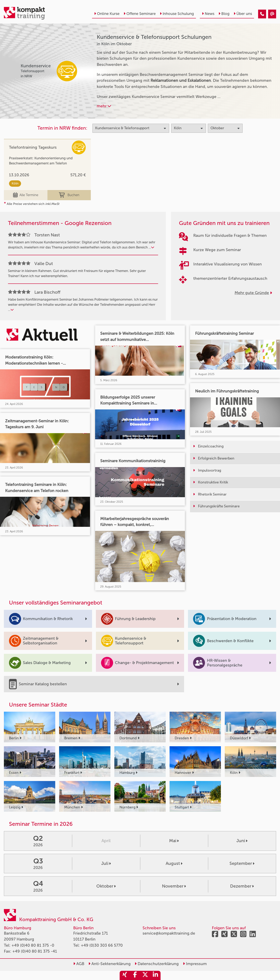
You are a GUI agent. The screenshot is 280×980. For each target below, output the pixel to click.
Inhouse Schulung (177, 14)
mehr (104, 106)
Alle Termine (26, 195)
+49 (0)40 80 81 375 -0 (33, 945)
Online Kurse (107, 14)
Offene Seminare (140, 14)
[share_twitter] (145, 975)
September (242, 863)
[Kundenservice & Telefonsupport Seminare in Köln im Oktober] (262, 14)
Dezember (242, 886)
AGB (79, 964)
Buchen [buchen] (69, 195)
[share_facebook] (135, 975)
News (208, 14)
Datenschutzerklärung (157, 964)
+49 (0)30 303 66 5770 (102, 945)
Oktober (106, 886)
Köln (15, 183)
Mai (174, 841)
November (174, 886)
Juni (242, 841)
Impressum (195, 964)
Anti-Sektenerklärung (110, 964)
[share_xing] (125, 975)
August (174, 863)
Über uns (243, 14)
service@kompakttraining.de (169, 933)
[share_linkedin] (155, 975)
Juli (106, 863)
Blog (224, 14)
